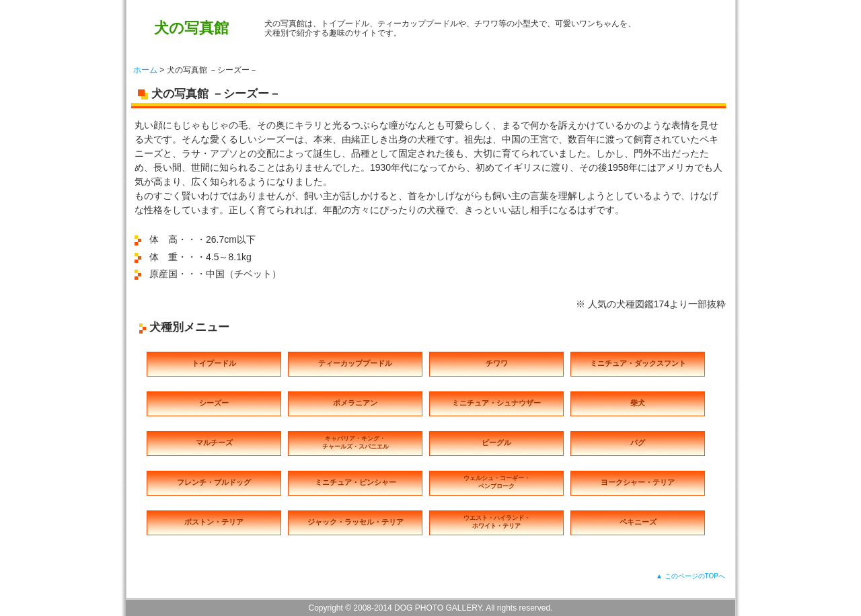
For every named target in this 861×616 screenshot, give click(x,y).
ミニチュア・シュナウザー (496, 403)
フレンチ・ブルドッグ (214, 482)
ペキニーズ (638, 522)
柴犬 (638, 403)
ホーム (145, 70)
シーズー (214, 403)
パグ (638, 442)
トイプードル (214, 363)
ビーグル (496, 442)
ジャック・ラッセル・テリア (355, 522)
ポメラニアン (355, 403)
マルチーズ (214, 442)
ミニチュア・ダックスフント (638, 363)
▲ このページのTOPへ (690, 576)
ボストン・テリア (214, 522)
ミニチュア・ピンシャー (355, 482)
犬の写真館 (191, 28)
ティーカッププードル (355, 363)
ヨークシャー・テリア (638, 482)
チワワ (497, 363)
